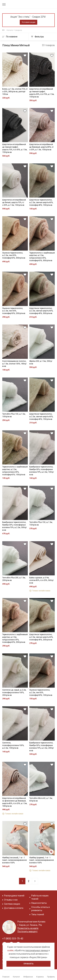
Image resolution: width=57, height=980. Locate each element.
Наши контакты (39, 903)
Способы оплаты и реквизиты (41, 909)
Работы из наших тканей (40, 897)
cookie (10, 950)
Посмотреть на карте (28, 928)
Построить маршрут (28, 931)
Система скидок (12, 904)
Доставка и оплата (14, 908)
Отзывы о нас (11, 900)
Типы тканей (38, 914)
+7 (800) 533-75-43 (13, 939)
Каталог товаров (14, 30)
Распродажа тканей (14, 896)
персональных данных (37, 950)
